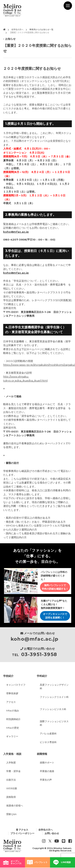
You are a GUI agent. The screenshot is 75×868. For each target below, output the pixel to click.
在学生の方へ (17, 29)
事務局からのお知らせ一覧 (41, 29)
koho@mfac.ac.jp (16, 232)
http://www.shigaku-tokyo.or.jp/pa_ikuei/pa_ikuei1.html (25, 379)
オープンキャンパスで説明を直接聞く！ (55, 616)
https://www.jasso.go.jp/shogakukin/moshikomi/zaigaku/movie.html (37, 365)
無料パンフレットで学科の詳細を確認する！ (55, 587)
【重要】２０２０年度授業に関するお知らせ (29, 32)
